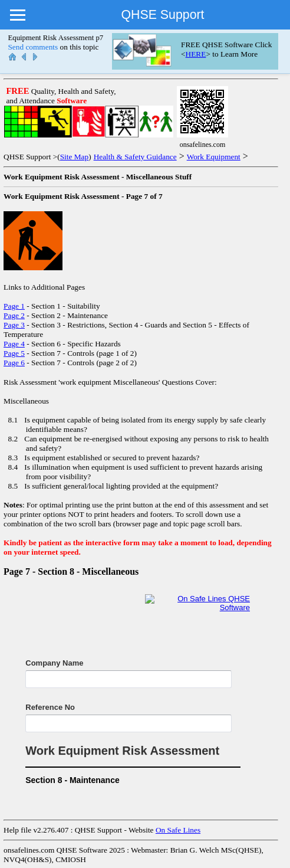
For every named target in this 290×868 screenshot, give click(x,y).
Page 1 (14, 306)
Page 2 (14, 315)
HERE (196, 54)
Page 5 (14, 353)
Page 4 (14, 344)
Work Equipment (214, 157)
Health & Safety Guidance (135, 157)
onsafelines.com (29, 850)
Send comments (33, 47)
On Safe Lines (178, 830)
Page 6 (14, 363)
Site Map (75, 157)
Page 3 (14, 325)
